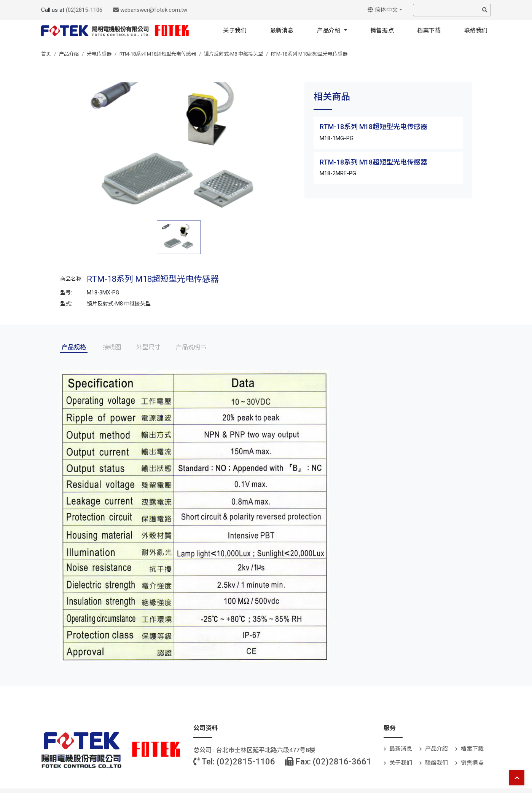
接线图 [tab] (112, 347)
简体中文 (383, 10)
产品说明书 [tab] (191, 347)
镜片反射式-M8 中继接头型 (233, 54)
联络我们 (476, 30)
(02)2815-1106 (84, 10)
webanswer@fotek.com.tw (150, 10)
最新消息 (282, 30)
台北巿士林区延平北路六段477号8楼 (266, 750)
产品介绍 (330, 30)
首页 (46, 54)
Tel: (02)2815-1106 (234, 762)
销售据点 (382, 30)
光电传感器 (99, 54)
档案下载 (429, 30)
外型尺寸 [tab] (148, 347)
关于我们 (235, 30)
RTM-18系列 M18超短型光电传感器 (158, 54)
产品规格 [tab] (74, 347)
